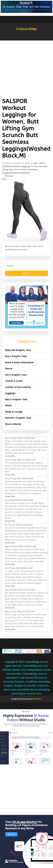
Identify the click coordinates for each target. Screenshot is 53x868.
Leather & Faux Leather (18, 387)
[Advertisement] (26, 68)
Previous (8, 176)
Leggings (10, 393)
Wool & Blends (13, 424)
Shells (8, 406)
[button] (26, 39)
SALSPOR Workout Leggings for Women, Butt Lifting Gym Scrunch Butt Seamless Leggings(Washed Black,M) (25, 170)
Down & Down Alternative (19, 362)
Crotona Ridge (27, 29)
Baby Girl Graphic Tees (18, 350)
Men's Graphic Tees (16, 399)
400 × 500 (38, 163)
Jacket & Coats (14, 381)
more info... (11, 456)
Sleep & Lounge (14, 412)
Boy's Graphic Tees (16, 356)
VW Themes (37, 699)
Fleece (9, 369)
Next (6, 179)
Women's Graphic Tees (18, 418)
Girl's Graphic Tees (16, 375)
